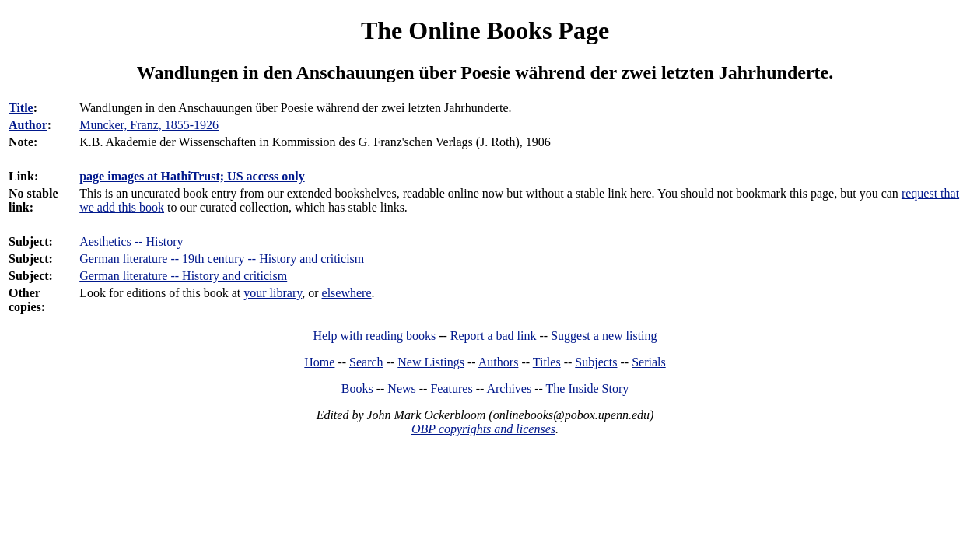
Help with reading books (374, 336)
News (401, 388)
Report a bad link (494, 336)
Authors (499, 362)
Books (357, 388)
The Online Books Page (485, 30)
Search (366, 362)
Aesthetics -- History (131, 241)
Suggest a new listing (604, 336)
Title (21, 108)
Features (451, 388)
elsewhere (347, 293)
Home (319, 362)
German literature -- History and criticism (183, 276)
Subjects (596, 362)
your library (273, 293)
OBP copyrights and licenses (483, 429)
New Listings (431, 362)
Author (28, 125)
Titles (547, 362)
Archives (509, 388)
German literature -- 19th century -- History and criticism (222, 259)
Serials (649, 362)
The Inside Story (588, 388)
